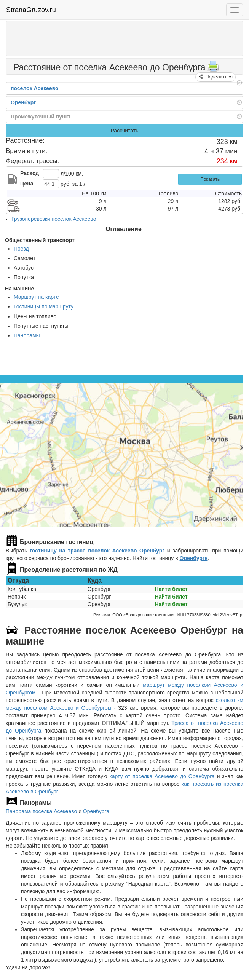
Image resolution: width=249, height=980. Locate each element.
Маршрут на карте (36, 297)
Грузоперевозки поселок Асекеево (54, 219)
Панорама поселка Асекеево (41, 811)
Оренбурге (194, 558)
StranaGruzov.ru (31, 10)
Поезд (21, 249)
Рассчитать (124, 131)
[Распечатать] (213, 69)
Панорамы (27, 335)
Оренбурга (96, 811)
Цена (27, 184)
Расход (30, 173)
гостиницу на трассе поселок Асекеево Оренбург (97, 551)
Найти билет (171, 589)
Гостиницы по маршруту (44, 306)
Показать (210, 179)
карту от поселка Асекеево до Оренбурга (162, 776)
